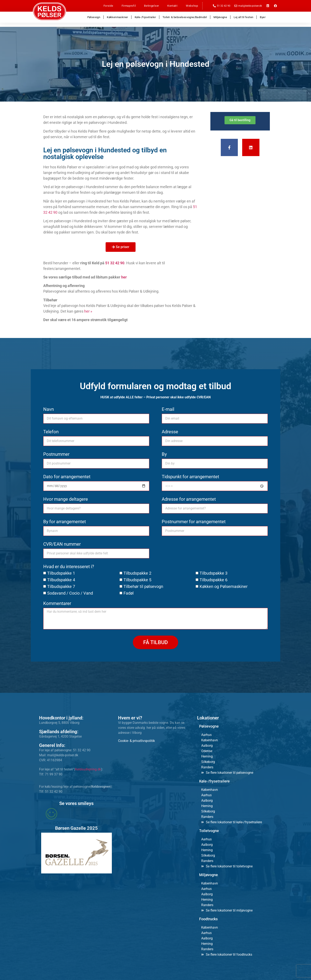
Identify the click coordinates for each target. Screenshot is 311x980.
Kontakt (172, 6)
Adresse (170, 432)
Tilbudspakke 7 (61, 586)
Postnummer (56, 454)
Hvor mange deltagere (66, 499)
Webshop (192, 6)
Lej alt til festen (243, 17)
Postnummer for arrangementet (194, 522)
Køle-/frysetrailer (145, 17)
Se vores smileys (76, 803)
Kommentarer (57, 604)
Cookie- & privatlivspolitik (136, 741)
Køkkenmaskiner (117, 17)
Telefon (51, 432)
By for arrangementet (65, 522)
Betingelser (152, 6)
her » (88, 311)
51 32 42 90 (115, 263)
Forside (108, 6)
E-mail (168, 409)
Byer (263, 17)
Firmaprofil (129, 6)
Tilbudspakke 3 (214, 573)
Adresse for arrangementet (189, 499)
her (124, 277)
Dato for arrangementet (67, 477)
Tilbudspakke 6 (214, 580)
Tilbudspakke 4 (61, 580)
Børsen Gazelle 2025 (76, 828)
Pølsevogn (94, 17)
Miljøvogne (220, 17)
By (164, 454)
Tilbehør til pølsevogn (143, 586)
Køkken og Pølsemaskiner (224, 586)
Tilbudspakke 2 (137, 573)
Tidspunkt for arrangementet (190, 477)
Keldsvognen (101, 787)
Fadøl (129, 593)
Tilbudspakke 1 (61, 573)
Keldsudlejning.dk (88, 769)
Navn (49, 409)
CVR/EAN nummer (62, 544)
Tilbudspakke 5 (137, 580)
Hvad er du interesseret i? (69, 567)
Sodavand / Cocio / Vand (70, 593)
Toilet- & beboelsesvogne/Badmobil (185, 17)
